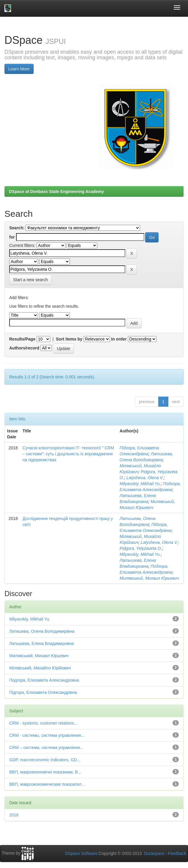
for (12, 237)
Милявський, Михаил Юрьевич (149, 578)
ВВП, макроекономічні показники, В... (45, 772)
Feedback (177, 853)
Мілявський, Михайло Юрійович (40, 668)
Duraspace (154, 853)
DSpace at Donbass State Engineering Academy (56, 191)
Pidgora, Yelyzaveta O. (141, 548)
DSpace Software (81, 853)
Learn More (19, 69)
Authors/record (24, 348)
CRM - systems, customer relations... (43, 723)
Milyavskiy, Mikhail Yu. (140, 484)
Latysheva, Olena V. (145, 478)
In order (119, 339)
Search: (17, 228)
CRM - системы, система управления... (47, 735)
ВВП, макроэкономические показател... (47, 784)
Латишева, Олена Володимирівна (42, 631)
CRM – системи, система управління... (46, 748)
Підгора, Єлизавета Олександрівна (43, 692)
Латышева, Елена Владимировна (41, 643)
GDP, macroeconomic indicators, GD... (45, 760)
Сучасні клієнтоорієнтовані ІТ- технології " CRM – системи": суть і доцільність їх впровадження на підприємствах (68, 454)
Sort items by (69, 339)
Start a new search (30, 280)
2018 (14, 815)
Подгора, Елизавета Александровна (44, 680)
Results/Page (22, 339)
